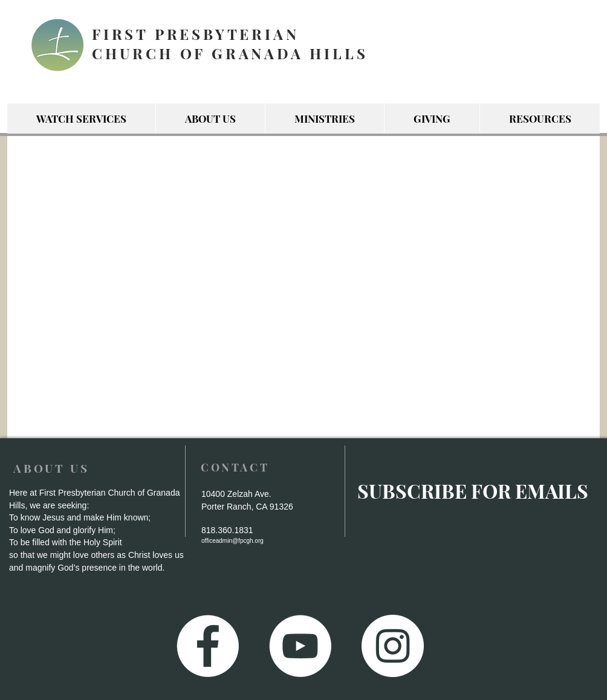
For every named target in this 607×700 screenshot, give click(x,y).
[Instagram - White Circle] (393, 646)
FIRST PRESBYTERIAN (195, 34)
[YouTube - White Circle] (300, 646)
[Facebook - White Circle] (208, 646)
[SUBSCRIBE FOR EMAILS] (472, 491)
